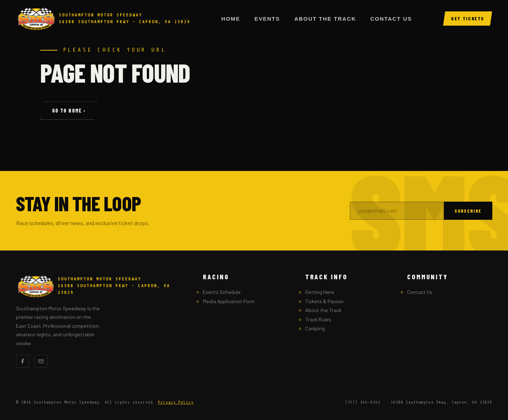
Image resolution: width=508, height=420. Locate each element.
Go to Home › (69, 111)
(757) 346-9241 (363, 402)
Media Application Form (229, 301)
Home (231, 19)
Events (267, 19)
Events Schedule (222, 292)
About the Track (325, 19)
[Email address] (397, 211)
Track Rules (318, 319)
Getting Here (320, 292)
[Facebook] (22, 361)
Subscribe (468, 211)
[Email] (41, 361)
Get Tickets (468, 18)
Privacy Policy (176, 402)
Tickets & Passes (324, 301)
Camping (315, 328)
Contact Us (391, 19)
